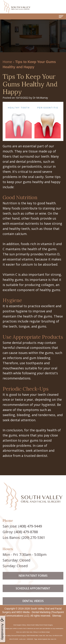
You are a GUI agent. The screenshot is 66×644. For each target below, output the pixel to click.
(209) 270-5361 (33, 537)
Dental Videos (33, 605)
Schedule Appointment (33, 593)
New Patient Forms (33, 580)
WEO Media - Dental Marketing (33, 612)
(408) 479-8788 (26, 532)
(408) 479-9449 (30, 526)
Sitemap (57, 616)
